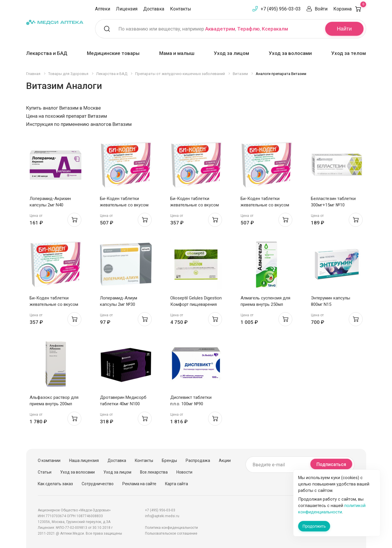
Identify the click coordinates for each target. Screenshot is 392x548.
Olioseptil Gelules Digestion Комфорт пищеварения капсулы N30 (196, 304)
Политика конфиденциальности (171, 528)
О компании (49, 460)
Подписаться (331, 464)
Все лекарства (154, 472)
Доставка (154, 9)
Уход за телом (349, 53)
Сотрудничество (98, 484)
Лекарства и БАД (47, 53)
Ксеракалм (275, 29)
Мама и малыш (177, 53)
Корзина (350, 9)
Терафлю (248, 29)
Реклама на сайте (139, 484)
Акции (225, 460)
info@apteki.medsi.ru (162, 516)
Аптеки (103, 9)
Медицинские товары (113, 53)
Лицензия (127, 9)
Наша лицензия (84, 460)
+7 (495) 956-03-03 (281, 9)
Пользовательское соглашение (171, 533)
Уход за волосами (290, 53)
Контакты (181, 9)
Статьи (45, 472)
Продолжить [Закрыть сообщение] (314, 526)
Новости (184, 472)
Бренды (169, 460)
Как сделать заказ (55, 484)
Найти (344, 29)
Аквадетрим (220, 29)
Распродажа (198, 460)
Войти (321, 9)
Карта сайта (177, 484)
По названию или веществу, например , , (203, 29)
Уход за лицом (231, 53)
